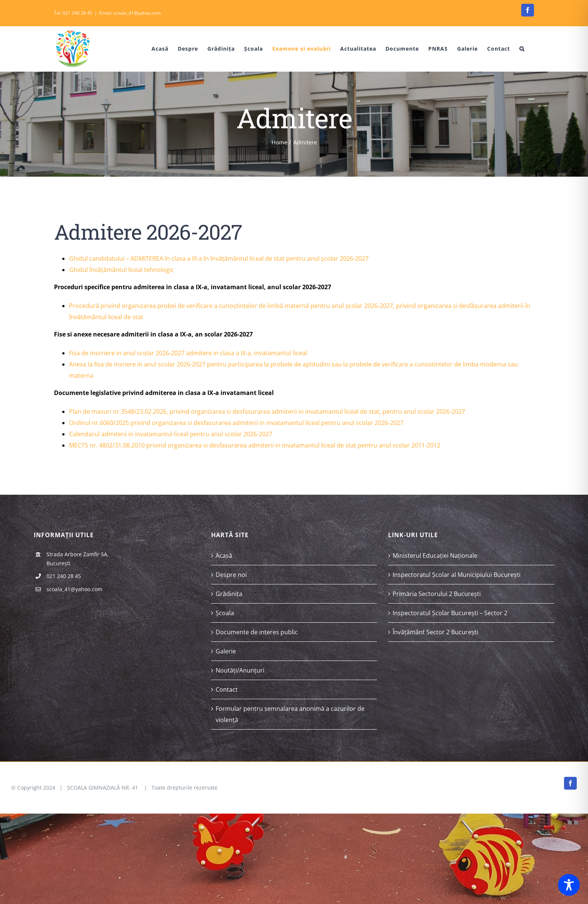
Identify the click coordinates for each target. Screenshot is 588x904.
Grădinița (229, 594)
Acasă (224, 556)
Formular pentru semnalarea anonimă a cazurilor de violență (290, 714)
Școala (225, 613)
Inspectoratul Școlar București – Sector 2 (450, 613)
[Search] (522, 49)
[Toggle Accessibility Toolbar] (569, 885)
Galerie (226, 651)
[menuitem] (154, 49)
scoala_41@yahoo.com (74, 589)
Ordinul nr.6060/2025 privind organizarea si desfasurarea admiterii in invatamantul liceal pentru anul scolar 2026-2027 (236, 423)
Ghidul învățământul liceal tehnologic (121, 270)
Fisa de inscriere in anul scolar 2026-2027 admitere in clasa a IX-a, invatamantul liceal (188, 353)
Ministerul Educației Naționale (435, 556)
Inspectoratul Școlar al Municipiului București (457, 575)
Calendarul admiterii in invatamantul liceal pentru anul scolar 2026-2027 (171, 434)
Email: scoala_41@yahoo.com (130, 13)
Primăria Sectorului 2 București (437, 594)
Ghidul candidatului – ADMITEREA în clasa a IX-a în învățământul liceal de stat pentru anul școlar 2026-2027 (219, 258)
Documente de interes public (257, 632)
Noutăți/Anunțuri (240, 670)
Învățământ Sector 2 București (435, 632)
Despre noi (231, 575)
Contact (227, 689)
